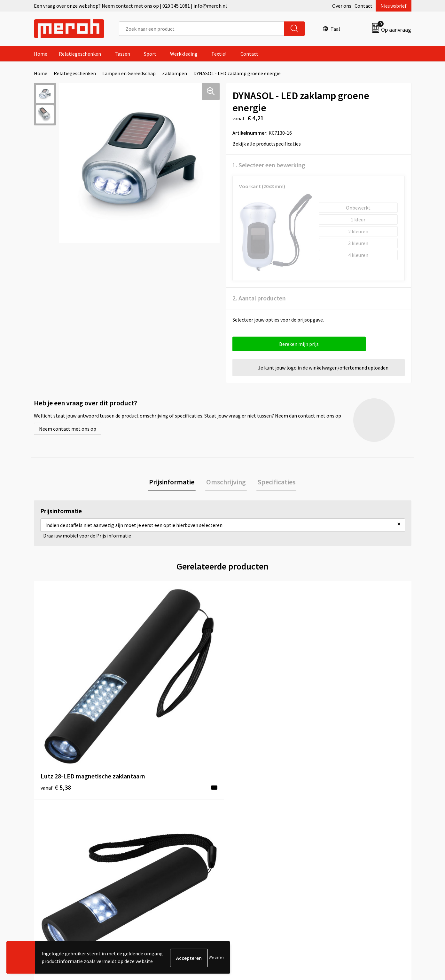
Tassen (122, 54)
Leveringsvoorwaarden (349, 808)
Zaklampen (175, 73)
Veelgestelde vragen (159, 818)
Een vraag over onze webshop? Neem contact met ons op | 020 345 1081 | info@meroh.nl (130, 6)
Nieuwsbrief (394, 6)
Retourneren (245, 808)
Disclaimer (336, 837)
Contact (363, 6)
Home (41, 54)
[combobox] (202, 29)
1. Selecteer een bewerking (269, 165)
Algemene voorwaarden (350, 798)
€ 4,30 (150, 702)
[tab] (174, 482)
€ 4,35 (339, 702)
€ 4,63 (244, 702)
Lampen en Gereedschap (129, 73)
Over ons (342, 6)
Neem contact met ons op (68, 429)
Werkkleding (184, 54)
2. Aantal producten (259, 298)
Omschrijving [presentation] (226, 482)
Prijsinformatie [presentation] (174, 482)
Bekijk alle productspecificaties (269, 144)
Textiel (219, 54)
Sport (150, 54)
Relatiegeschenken (80, 54)
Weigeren (216, 958)
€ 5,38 (56, 702)
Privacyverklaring (343, 827)
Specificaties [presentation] (274, 482)
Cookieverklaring (343, 818)
